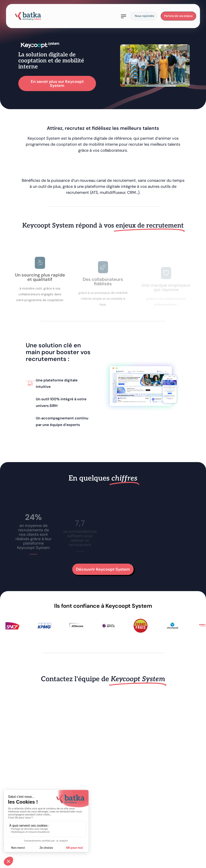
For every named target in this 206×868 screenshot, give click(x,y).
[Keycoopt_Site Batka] (102, 775)
